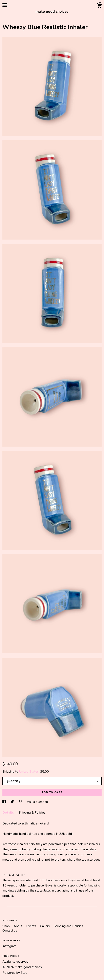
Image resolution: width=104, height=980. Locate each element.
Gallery (45, 926)
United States (29, 772)
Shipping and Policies (68, 926)
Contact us (10, 931)
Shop (6, 926)
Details (9, 813)
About (18, 926)
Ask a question (37, 802)
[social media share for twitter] (13, 802)
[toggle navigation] (5, 5)
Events (32, 926)
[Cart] (99, 6)
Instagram (9, 946)
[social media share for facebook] (4, 802)
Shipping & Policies (32, 813)
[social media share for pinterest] (21, 802)
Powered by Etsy (15, 973)
